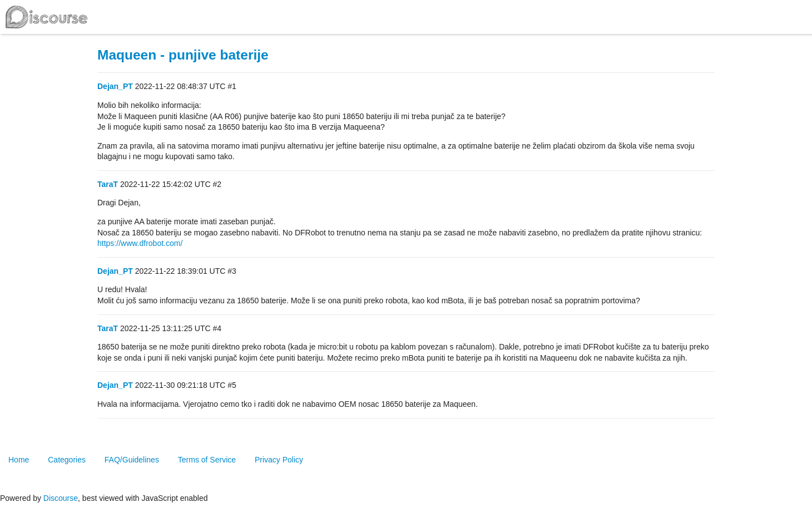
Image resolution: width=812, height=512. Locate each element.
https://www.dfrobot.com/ (140, 243)
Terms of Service (207, 460)
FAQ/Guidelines (132, 460)
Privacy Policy (279, 460)
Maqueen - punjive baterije (183, 55)
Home (19, 460)
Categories (67, 460)
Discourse (61, 498)
